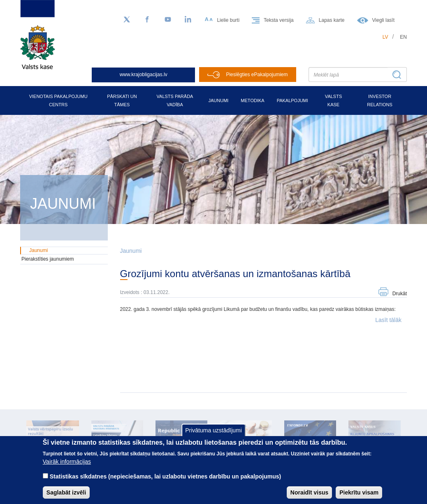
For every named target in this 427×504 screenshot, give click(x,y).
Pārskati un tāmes (122, 100)
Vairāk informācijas (67, 468)
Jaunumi (218, 100)
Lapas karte (332, 20)
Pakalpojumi (292, 100)
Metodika (252, 100)
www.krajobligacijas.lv (144, 75)
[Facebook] (147, 20)
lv (385, 37)
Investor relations (380, 100)
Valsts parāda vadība (175, 100)
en (403, 37)
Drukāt (400, 294)
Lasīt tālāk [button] (388, 320)
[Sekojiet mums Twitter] (127, 20)
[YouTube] (168, 20)
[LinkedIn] (188, 20)
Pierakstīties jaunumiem (48, 259)
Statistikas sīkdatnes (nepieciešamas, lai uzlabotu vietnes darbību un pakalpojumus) (166, 483)
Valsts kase (333, 100)
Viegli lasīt (383, 20)
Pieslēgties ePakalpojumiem (257, 75)
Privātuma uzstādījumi (213, 436)
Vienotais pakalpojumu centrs (58, 100)
